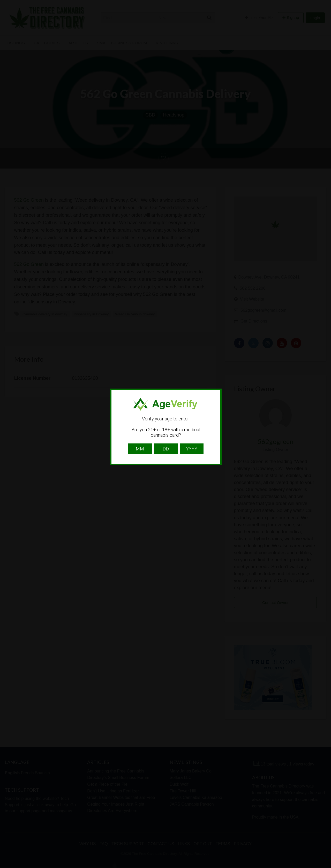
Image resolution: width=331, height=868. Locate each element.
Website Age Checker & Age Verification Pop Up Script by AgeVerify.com (325, 867)
